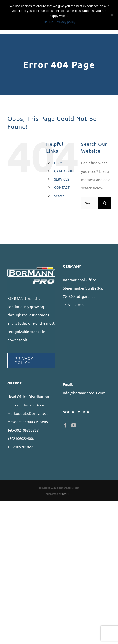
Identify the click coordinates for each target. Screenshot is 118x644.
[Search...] (90, 203)
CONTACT (62, 187)
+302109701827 (20, 447)
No (51, 22)
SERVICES (62, 179)
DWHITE (67, 494)
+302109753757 (26, 430)
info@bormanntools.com (84, 393)
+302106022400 (20, 438)
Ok (45, 22)
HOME (59, 163)
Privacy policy (65, 22)
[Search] (105, 203)
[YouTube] (74, 425)
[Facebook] (65, 425)
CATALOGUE (64, 171)
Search (59, 196)
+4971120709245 (77, 305)
